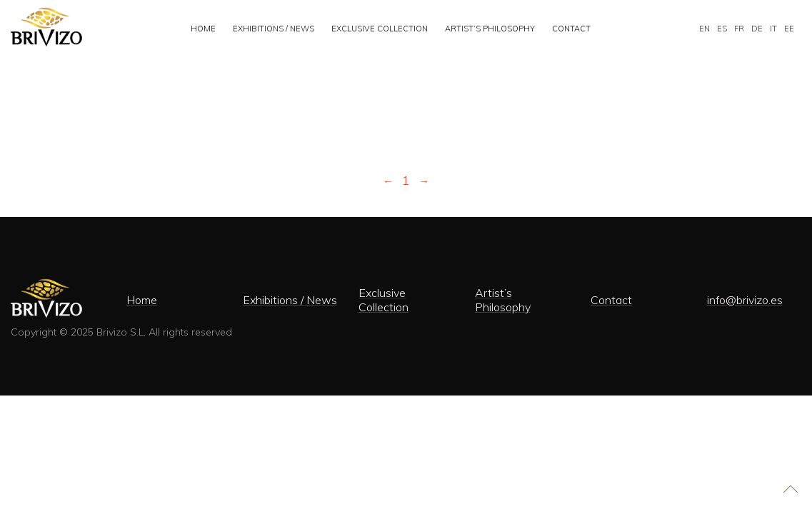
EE (789, 29)
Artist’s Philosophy (490, 29)
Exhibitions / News (274, 29)
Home (203, 29)
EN (705, 29)
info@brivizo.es (745, 300)
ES (722, 29)
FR (739, 29)
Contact (571, 29)
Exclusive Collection (380, 29)
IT (773, 29)
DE (757, 29)
